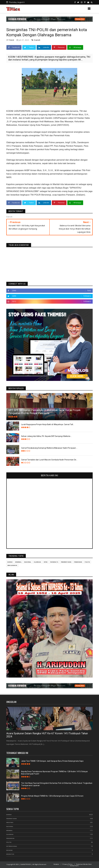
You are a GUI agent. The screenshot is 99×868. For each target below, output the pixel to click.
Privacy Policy (67, 864)
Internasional (12, 846)
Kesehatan (10, 854)
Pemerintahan (11, 819)
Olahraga (10, 834)
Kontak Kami (74, 866)
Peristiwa (10, 822)
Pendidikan (10, 838)
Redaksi (56, 864)
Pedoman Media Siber (84, 864)
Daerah (37, 40)
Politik (9, 842)
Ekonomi (9, 850)
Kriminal (9, 830)
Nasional (10, 826)
